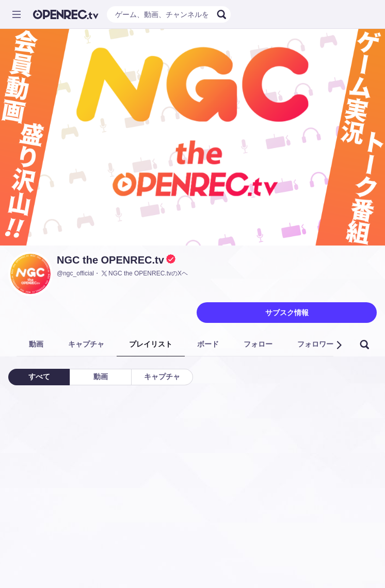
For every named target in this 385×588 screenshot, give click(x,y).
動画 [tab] (36, 344)
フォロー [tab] (258, 344)
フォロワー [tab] (315, 344)
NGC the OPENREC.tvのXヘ (144, 273)
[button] (339, 345)
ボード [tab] (208, 344)
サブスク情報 (287, 313)
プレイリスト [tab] (151, 344)
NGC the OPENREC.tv (110, 260)
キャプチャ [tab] (86, 344)
